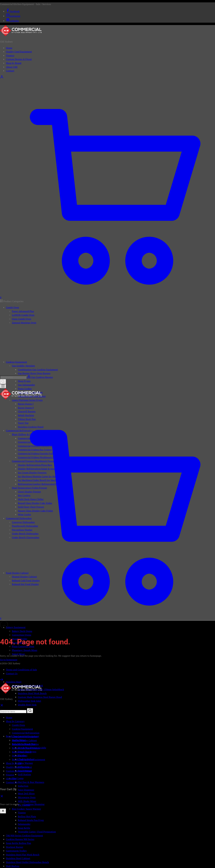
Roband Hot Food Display (25, 744)
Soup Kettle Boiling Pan (19, 843)
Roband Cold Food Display (26, 748)
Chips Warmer (25, 763)
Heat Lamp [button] (18, 778)
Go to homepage (9, 660)
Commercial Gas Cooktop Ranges (35, 377)
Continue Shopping (34, 804)
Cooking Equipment (22, 729)
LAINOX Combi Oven (23, 315)
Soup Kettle (24, 828)
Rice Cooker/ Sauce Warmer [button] (26, 809)
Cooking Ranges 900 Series (20, 839)
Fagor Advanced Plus (23, 311)
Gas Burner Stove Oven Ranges (34, 373)
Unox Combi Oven (21, 319)
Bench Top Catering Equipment (29, 759)
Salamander (24, 824)
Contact (10, 71)
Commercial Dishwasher (25, 737)
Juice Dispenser (26, 790)
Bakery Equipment (22, 752)
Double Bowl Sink (27, 705)
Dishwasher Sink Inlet (30, 701)
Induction (23, 786)
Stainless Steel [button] (14, 682)
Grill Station (24, 774)
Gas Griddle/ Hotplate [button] (23, 366)
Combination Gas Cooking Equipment (38, 370)
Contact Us (12, 673)
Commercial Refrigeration (26, 733)
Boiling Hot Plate (27, 816)
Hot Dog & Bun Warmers (31, 782)
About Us (11, 779)
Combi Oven (18, 725)
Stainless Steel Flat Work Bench (23, 855)
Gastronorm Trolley (16, 851)
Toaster (22, 813)
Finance (10, 55)
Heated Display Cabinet (24, 740)
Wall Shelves (13, 866)
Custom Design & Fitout (19, 59)
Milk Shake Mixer (27, 801)
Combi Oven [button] (12, 307)
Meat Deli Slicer (26, 793)
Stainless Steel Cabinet (18, 858)
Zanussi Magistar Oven (24, 323)
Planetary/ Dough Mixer (25, 650)
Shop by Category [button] (15, 721)
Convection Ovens (22, 635)
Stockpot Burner (15, 847)
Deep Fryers (24, 381)
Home (9, 48)
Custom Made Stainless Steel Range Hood (40, 697)
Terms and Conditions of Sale (21, 670)
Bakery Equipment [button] (16, 627)
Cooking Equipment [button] (16, 362)
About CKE (12, 67)
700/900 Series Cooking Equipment (24, 836)
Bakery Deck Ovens (22, 631)
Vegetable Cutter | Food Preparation (37, 832)
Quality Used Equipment (19, 52)
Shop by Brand (14, 63)
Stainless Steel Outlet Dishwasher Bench (27, 862)
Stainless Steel (20, 756)
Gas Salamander (26, 385)
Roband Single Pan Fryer (31, 820)
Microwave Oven (27, 797)
